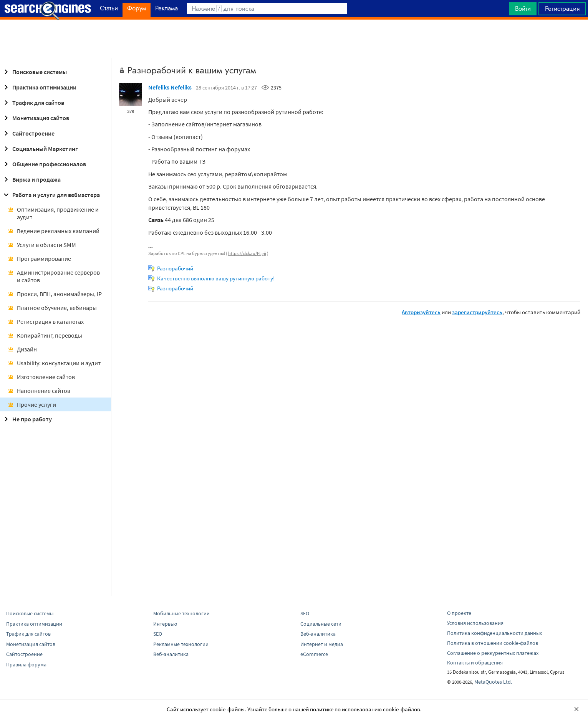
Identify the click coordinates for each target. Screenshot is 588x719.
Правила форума (26, 664)
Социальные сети (321, 624)
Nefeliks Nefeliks (170, 87)
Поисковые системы (34, 72)
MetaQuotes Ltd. (493, 682)
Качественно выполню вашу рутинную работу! (216, 278)
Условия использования (475, 623)
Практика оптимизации (39, 87)
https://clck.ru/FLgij (247, 253)
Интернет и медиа (322, 644)
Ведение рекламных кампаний (54, 231)
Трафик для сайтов (33, 103)
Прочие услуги (32, 404)
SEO (158, 634)
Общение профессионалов (44, 164)
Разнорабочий (175, 268)
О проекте (459, 613)
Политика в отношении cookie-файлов (493, 643)
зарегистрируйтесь (477, 312)
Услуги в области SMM (42, 245)
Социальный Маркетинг (40, 149)
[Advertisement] (294, 39)
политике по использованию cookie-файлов (365, 709)
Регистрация (562, 8)
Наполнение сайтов (39, 391)
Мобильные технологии (181, 613)
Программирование (39, 258)
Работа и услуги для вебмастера (51, 195)
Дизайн (22, 349)
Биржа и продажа (31, 179)
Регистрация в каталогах (46, 321)
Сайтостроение (28, 133)
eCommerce (314, 654)
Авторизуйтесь (421, 312)
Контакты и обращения (475, 663)
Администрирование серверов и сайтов (54, 276)
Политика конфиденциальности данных (494, 633)
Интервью (165, 624)
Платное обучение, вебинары (52, 308)
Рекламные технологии (181, 644)
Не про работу (27, 419)
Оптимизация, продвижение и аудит (53, 213)
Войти (523, 8)
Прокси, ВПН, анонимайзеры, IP (55, 294)
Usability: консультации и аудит (54, 363)
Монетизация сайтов (35, 118)
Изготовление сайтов (41, 377)
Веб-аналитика (171, 654)
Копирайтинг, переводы (45, 335)
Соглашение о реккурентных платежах (493, 653)
